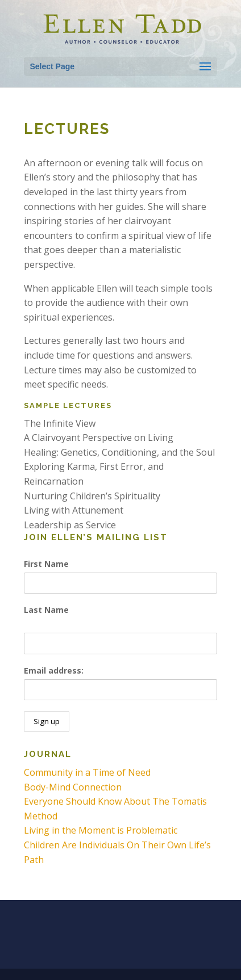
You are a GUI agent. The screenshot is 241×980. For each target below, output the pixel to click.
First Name (46, 564)
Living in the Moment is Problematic (101, 830)
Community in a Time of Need (87, 772)
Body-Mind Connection (73, 787)
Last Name (46, 610)
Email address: (54, 670)
